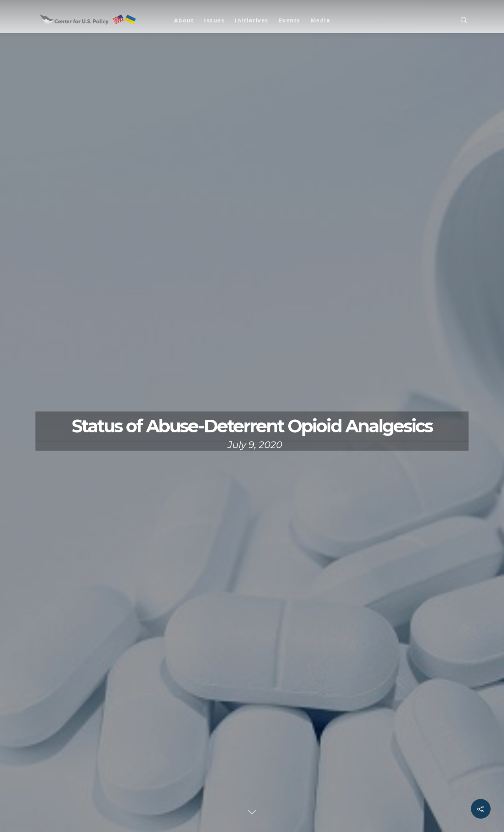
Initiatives (252, 20)
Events (290, 20)
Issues (214, 20)
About (184, 20)
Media (321, 20)
